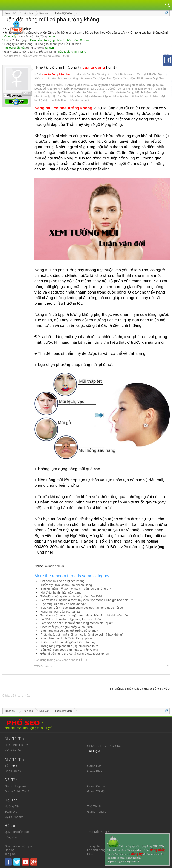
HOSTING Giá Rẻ (16, 745)
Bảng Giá (11, 837)
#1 (168, 666)
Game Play (95, 771)
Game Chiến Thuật (17, 791)
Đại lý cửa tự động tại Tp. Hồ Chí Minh (30, 52)
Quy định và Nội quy (18, 846)
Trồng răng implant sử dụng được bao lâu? (69, 646)
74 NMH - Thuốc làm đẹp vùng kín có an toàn (71, 619)
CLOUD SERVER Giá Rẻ (104, 746)
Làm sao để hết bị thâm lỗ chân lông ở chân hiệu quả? (77, 623)
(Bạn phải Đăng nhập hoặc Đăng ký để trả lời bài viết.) (139, 689)
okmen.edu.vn (54, 566)
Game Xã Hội (96, 791)
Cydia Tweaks (14, 817)
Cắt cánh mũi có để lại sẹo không (62, 581)
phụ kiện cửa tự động (32, 36)
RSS (90, 854)
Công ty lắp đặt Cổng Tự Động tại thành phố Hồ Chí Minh (43, 44)
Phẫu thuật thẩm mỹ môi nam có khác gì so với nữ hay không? (82, 635)
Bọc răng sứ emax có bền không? (63, 604)
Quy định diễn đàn (17, 832)
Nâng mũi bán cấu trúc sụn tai (60, 612)
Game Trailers (97, 812)
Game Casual (96, 786)
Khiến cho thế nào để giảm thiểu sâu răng (68, 642)
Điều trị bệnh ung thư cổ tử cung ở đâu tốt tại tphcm (75, 654)
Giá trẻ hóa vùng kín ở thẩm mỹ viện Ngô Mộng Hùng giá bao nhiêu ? (87, 600)
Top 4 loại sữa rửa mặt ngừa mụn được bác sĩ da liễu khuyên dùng (85, 615)
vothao (56, 56)
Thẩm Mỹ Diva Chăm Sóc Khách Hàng (66, 585)
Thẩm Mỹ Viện (29, 56)
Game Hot (94, 766)
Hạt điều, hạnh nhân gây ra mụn (62, 592)
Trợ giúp (10, 854)
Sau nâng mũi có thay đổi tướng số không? (69, 631)
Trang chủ (94, 846)
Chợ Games (13, 771)
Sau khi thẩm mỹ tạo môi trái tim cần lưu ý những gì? (76, 589)
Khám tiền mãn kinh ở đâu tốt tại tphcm (67, 638)
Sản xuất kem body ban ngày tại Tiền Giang (69, 650)
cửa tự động (18, 40)
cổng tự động (35, 48)
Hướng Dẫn (12, 806)
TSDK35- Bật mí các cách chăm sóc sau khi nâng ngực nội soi (82, 608)
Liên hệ (9, 850)
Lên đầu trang (96, 850)
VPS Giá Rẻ (13, 750)
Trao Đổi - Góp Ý (99, 832)
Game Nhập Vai (15, 786)
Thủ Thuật (94, 806)
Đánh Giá (11, 812)
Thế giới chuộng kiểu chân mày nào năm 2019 (71, 596)
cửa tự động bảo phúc (57, 74)
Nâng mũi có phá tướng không (63, 108)
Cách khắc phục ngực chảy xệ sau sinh (67, 627)
